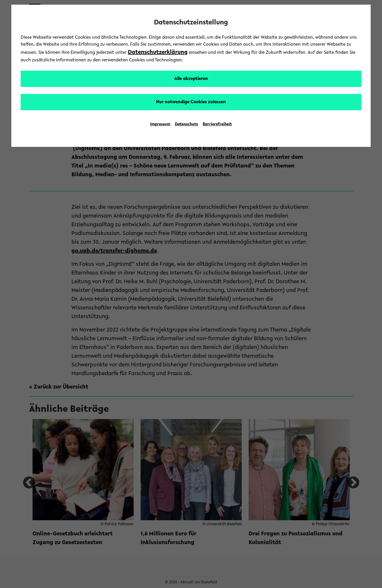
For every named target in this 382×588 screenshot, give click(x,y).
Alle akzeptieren (191, 79)
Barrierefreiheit (217, 124)
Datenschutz (186, 124)
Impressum (160, 124)
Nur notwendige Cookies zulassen (191, 102)
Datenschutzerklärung (158, 52)
